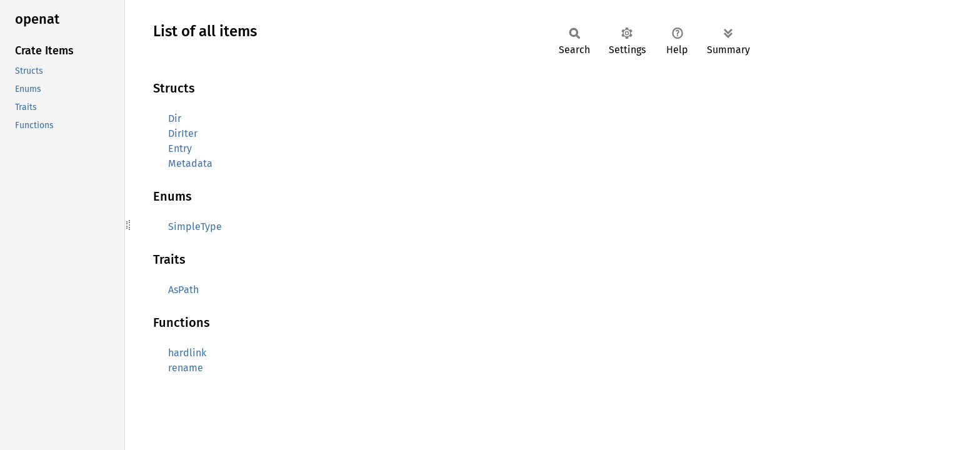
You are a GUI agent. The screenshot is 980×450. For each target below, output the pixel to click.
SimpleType (195, 227)
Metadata (190, 163)
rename (186, 368)
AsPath (183, 290)
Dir (175, 118)
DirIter (183, 133)
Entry (180, 148)
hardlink (187, 353)
